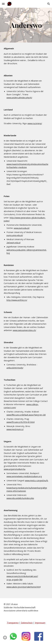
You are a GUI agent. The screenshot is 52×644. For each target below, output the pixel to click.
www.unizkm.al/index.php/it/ (19, 98)
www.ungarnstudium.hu (15, 469)
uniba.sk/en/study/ (15, 368)
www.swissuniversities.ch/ (24, 330)
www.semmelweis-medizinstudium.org (24, 476)
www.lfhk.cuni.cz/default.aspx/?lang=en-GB (26, 415)
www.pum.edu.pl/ (22, 228)
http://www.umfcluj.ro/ (17, 300)
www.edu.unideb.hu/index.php (20, 498)
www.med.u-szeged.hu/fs (37, 480)
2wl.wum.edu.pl (13, 243)
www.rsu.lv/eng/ (35, 123)
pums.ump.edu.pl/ (15, 235)
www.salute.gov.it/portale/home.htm (23, 587)
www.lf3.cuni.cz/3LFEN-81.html (21, 422)
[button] (3, 4)
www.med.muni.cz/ (15, 429)
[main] (26, 25)
